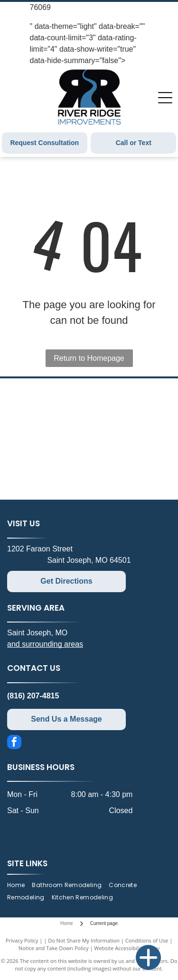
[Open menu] (165, 98)
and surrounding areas (45, 644)
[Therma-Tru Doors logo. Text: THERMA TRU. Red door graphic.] (49, 474)
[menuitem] (19, 885)
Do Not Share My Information (84, 940)
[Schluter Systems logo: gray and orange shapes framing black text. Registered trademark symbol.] (49, 403)
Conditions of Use (147, 940)
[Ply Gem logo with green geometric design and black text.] (129, 403)
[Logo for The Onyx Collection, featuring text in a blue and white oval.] (49, 439)
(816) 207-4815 (33, 696)
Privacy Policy (22, 940)
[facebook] (14, 743)
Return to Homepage (89, 358)
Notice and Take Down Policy (54, 948)
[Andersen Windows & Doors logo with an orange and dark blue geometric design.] (129, 439)
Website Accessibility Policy (127, 948)
